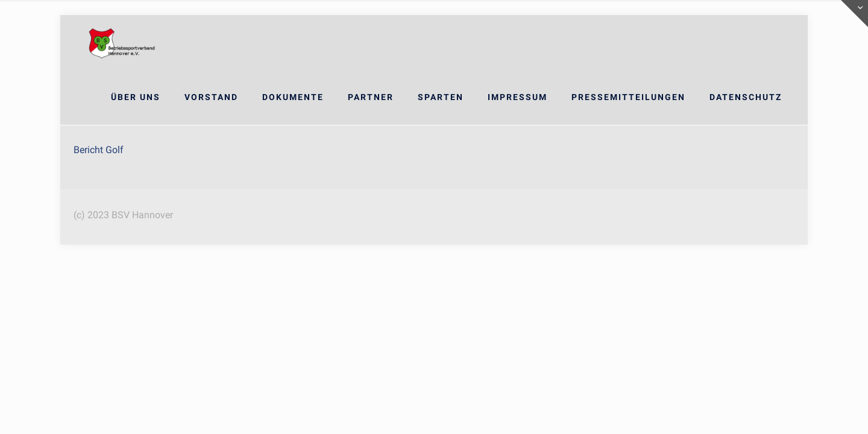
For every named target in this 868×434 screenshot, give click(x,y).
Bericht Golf (99, 150)
